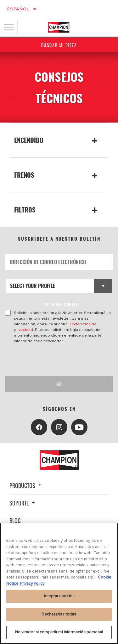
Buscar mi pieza (59, 45)
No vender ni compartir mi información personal (59, 632)
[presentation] (58, 360)
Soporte (23, 503)
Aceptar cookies (59, 596)
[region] (59, 583)
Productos (26, 485)
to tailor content (62, 304)
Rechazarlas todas (59, 614)
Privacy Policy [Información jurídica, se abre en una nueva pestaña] (32, 584)
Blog (15, 521)
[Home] (59, 27)
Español (18, 9)
